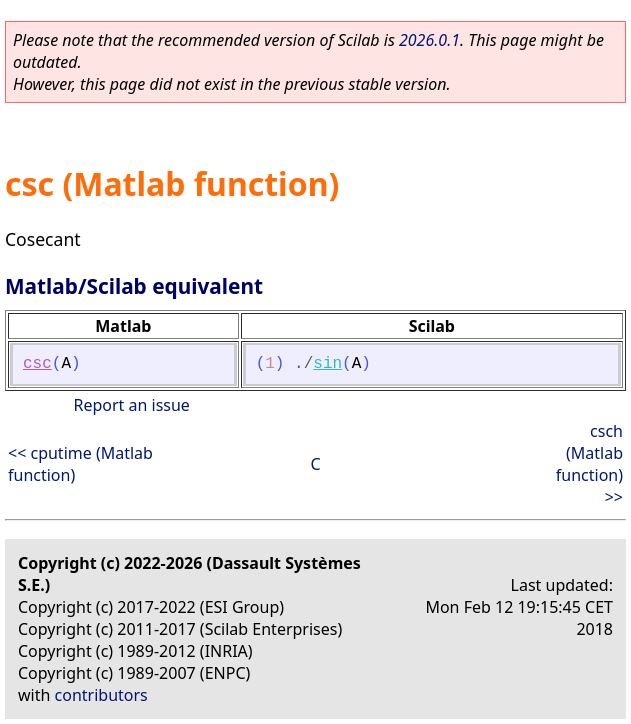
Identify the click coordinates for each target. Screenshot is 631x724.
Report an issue (131, 405)
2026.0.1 (429, 40)
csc (37, 364)
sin (327, 364)
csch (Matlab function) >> (589, 464)
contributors (101, 695)
